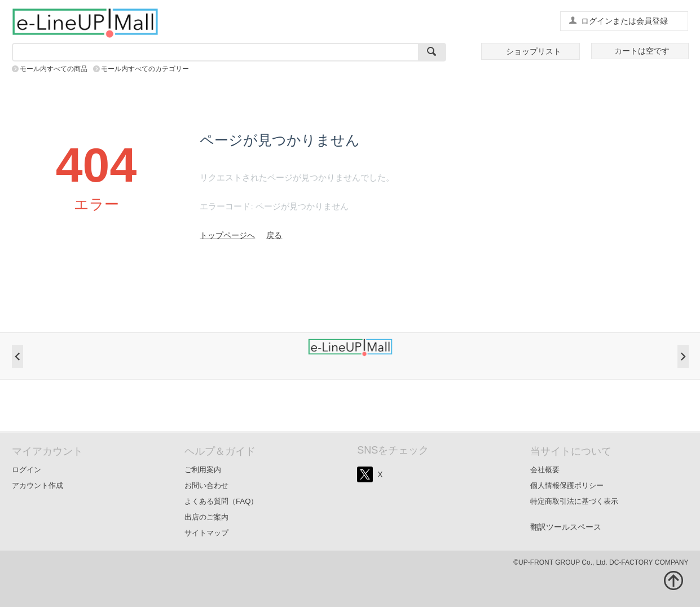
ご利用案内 (203, 470)
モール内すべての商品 (54, 69)
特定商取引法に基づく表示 (574, 501)
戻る (274, 235)
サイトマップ (206, 533)
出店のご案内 (206, 517)
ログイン (27, 470)
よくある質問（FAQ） (221, 501)
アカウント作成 (38, 485)
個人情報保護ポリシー (567, 485)
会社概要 (545, 470)
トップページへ (227, 235)
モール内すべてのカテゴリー (145, 69)
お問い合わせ (206, 485)
